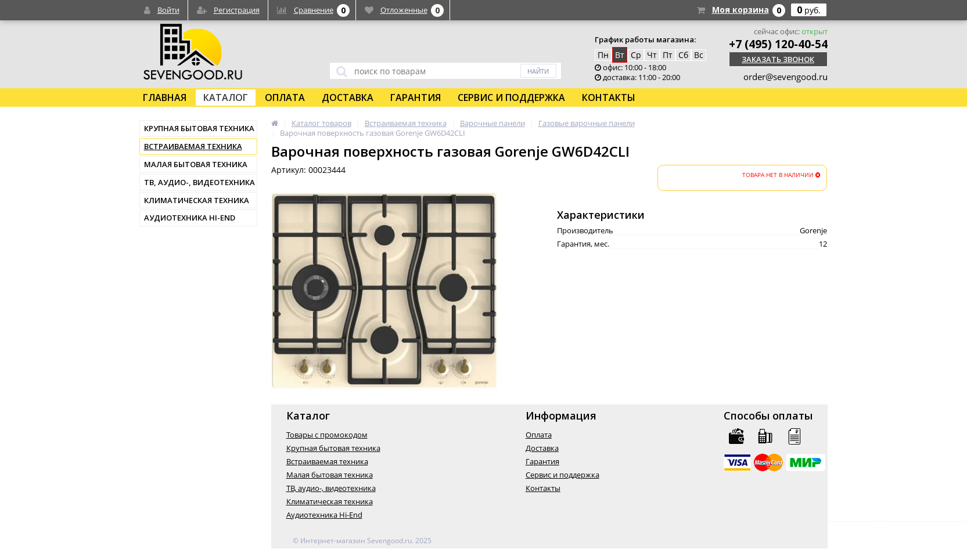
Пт (668, 55)
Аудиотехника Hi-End (190, 218)
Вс (699, 55)
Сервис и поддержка (511, 97)
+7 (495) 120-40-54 (778, 44)
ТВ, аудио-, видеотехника (199, 182)
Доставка (348, 97)
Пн (603, 55)
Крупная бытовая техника (199, 128)
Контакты (609, 97)
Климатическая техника (197, 200)
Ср (636, 55)
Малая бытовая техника (196, 164)
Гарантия (416, 97)
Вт (620, 55)
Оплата (285, 97)
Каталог (226, 97)
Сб (683, 55)
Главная (165, 97)
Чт (652, 55)
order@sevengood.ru (786, 77)
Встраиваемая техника (193, 146)
